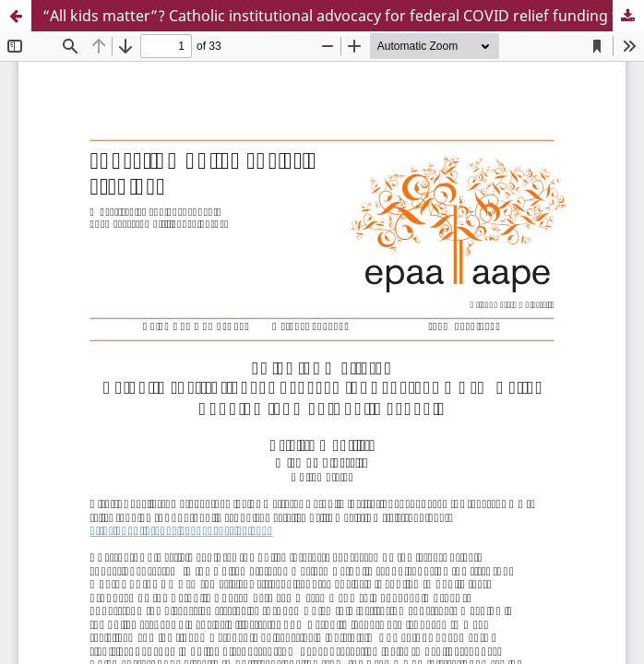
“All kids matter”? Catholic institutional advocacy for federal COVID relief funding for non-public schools (343, 16)
